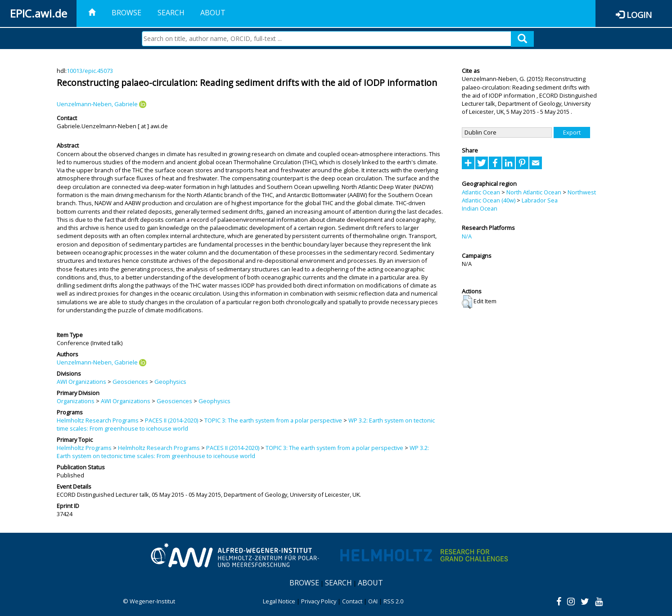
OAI (373, 601)
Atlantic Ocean (481, 192)
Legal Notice (279, 601)
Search (171, 13)
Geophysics (170, 382)
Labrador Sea (540, 200)
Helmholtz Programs (84, 448)
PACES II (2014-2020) (171, 420)
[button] (467, 302)
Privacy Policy (319, 601)
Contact (352, 601)
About (213, 13)
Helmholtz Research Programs (98, 420)
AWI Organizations (81, 382)
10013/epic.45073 (90, 71)
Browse (126, 13)
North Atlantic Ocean (534, 192)
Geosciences (130, 382)
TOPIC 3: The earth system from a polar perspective (273, 420)
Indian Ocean (480, 208)
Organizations (76, 401)
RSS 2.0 (393, 601)
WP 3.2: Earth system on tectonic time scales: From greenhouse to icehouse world (243, 452)
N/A (467, 236)
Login (639, 15)
